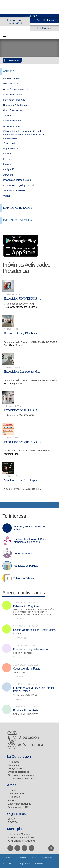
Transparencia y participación (15, 22)
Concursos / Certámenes (16, 105)
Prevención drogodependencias (20, 185)
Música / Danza (11, 84)
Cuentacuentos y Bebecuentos (30, 649)
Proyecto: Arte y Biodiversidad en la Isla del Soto (23, 333)
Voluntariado (10, 143)
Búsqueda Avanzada (52, 228)
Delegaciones (15, 768)
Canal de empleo (23, 553)
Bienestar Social (17, 794)
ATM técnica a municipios (21, 837)
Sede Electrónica (45, 20)
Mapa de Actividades (18, 208)
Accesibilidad (47, 858)
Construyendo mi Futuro (27, 669)
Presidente (14, 762)
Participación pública (25, 566)
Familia (7, 154)
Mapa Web (7, 863)
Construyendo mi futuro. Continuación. (35, 630)
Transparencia (24, 863)
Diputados (13, 765)
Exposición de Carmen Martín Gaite (23, 442)
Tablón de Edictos (24, 578)
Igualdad (8, 164)
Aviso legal (7, 858)
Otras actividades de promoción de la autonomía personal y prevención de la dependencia (24, 135)
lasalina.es (14, 60)
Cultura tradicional (13, 94)
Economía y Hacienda (20, 804)
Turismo (7, 115)
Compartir (4, 505)
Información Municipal (20, 834)
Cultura (12, 790)
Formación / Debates (14, 100)
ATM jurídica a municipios (21, 841)
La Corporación (19, 756)
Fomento (13, 800)
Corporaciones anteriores (21, 778)
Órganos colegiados (18, 772)
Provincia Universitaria (25, 710)
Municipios (15, 829)
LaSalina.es (45, 28)
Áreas (12, 785)
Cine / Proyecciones (14, 110)
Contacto (39, 863)
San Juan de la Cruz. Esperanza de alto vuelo (23, 480)
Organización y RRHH (20, 807)
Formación (9, 159)
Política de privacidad (27, 858)
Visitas (7, 196)
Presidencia (14, 797)
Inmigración (9, 169)
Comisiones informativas (21, 775)
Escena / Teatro (11, 78)
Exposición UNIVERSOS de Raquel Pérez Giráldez (23, 298)
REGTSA (13, 822)
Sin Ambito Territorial (14, 190)
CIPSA (12, 819)
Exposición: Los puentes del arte (23, 371)
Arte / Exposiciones (14, 89)
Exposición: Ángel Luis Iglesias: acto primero (23, 410)
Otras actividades (12, 121)
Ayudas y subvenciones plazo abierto (31, 528)
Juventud (8, 175)
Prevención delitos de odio (17, 180)
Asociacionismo (11, 126)
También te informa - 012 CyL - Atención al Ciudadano (31, 541)
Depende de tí (11, 148)
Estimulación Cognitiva (26, 606)
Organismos (16, 814)
